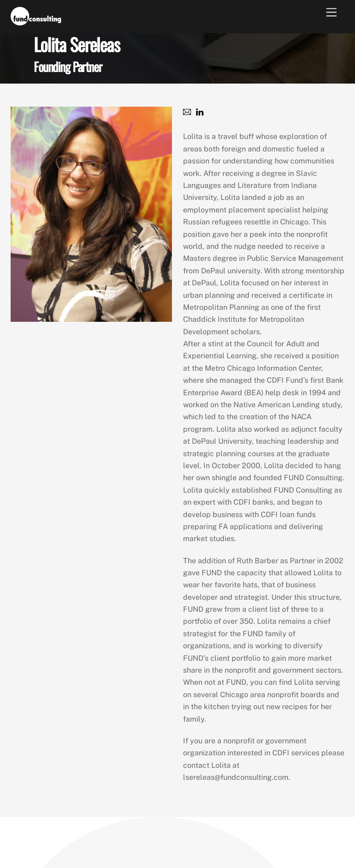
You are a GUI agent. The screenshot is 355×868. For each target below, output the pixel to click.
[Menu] (331, 13)
